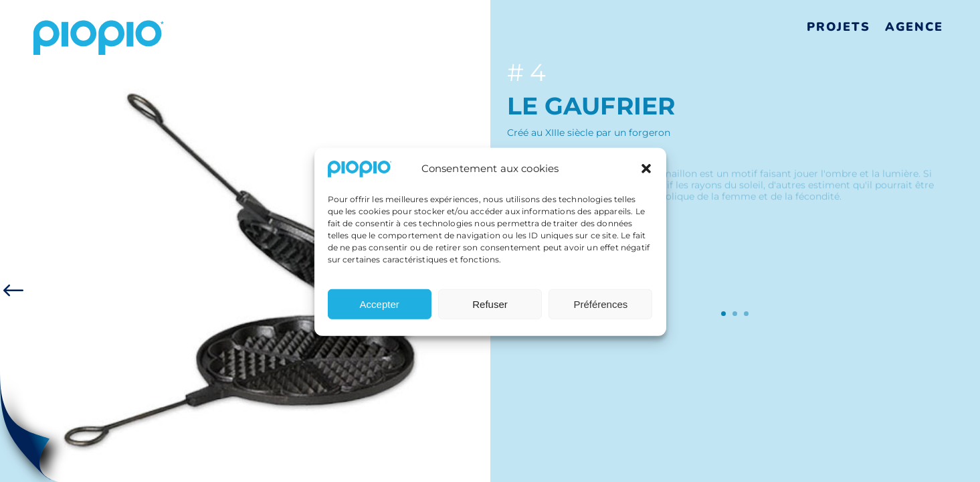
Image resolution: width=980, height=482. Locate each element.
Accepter (380, 308)
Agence (914, 27)
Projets (839, 27)
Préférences (600, 308)
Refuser (490, 308)
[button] (646, 173)
